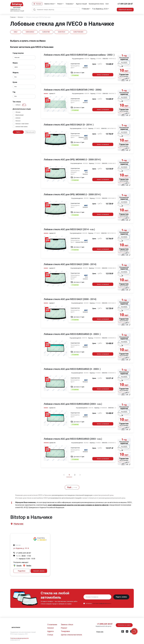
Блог (107, 4)
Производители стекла (96, 4)
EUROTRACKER (78, 32)
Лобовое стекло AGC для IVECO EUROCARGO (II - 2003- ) (72, 334)
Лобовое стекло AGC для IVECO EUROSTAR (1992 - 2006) (73, 90)
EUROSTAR (46, 32)
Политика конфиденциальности (19, 638)
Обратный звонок (125, 10)
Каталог (39, 4)
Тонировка (69, 4)
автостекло (16, 627)
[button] (18, 524)
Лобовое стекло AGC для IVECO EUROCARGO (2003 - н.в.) (73, 404)
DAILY (16, 32)
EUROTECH (62, 32)
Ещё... (72, 487)
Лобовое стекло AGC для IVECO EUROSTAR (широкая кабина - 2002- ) (79, 55)
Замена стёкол (49, 4)
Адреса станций (81, 4)
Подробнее (22, 571)
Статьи (50, 635)
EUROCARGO (30, 32)
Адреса (50, 631)
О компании (52, 624)
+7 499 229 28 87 (125, 4)
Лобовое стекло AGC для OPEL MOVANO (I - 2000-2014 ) (72, 160)
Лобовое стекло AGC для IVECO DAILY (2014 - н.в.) (69, 229)
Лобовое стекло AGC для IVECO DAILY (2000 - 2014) (70, 264)
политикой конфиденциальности (102, 604)
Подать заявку (121, 597)
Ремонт (60, 4)
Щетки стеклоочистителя (71, 635)
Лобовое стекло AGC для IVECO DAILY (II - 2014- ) (69, 125)
